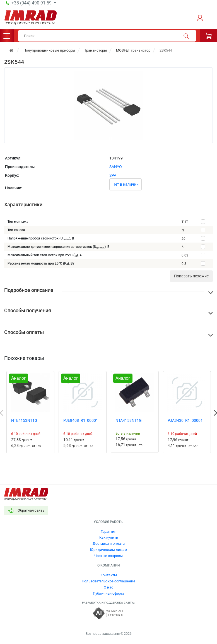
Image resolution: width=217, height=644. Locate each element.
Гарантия (108, 532)
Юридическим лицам (109, 550)
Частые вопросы (108, 556)
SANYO (116, 167)
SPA (113, 175)
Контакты (109, 575)
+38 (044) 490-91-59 (32, 3)
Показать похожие (191, 276)
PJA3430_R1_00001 (185, 420)
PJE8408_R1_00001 (81, 420)
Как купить (109, 537)
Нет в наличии (126, 184)
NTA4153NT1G (129, 420)
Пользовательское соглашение (108, 581)
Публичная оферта (108, 593)
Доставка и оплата (109, 543)
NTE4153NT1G (24, 420)
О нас (108, 587)
